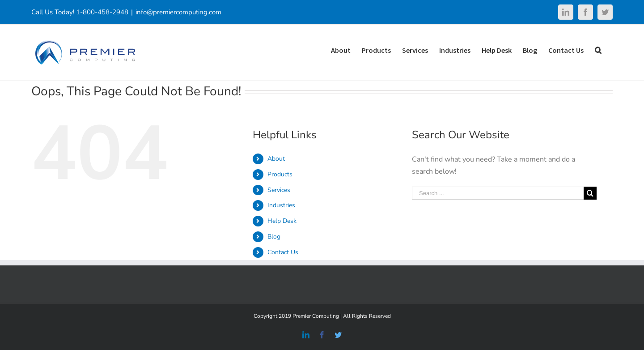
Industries (281, 205)
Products (280, 174)
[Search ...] (498, 193)
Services (279, 190)
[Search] (598, 49)
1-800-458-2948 (102, 12)
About (276, 159)
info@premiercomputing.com (178, 12)
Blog (274, 237)
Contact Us (283, 252)
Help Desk (282, 221)
